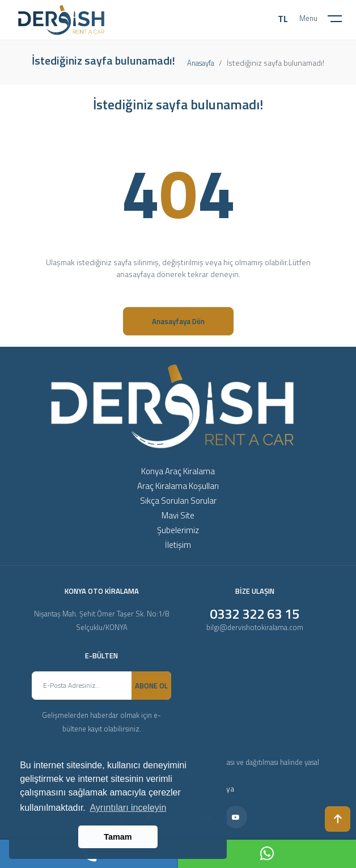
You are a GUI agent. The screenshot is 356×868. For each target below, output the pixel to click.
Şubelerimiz (178, 530)
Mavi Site (178, 515)
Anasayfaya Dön (178, 321)
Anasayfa (201, 63)
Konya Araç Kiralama (178, 471)
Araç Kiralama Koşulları (178, 486)
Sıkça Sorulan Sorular (178, 501)
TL (283, 19)
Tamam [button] (118, 837)
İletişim (178, 545)
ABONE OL (151, 686)
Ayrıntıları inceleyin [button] (128, 808)
